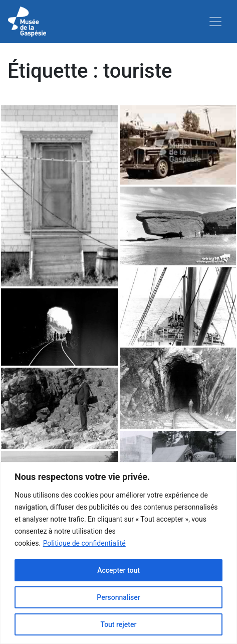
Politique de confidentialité (84, 543)
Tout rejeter (119, 624)
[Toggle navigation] (215, 22)
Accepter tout (118, 570)
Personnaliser (118, 597)
